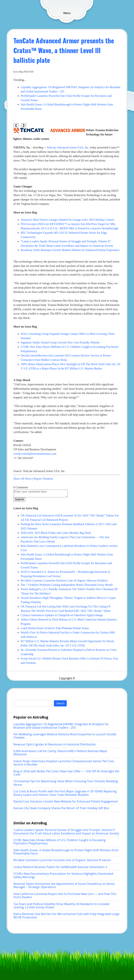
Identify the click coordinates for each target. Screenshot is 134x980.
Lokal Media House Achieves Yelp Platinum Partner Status (55, 628)
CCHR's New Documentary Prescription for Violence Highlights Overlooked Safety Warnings (63, 875)
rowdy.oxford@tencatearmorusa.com (35, 454)
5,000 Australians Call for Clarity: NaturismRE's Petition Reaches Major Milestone (60, 753)
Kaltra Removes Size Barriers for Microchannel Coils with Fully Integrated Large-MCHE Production (67, 916)
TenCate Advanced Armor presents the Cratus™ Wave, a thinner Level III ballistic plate (64, 50)
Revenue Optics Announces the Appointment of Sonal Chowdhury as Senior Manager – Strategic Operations (64, 885)
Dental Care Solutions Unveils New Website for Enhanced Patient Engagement (66, 801)
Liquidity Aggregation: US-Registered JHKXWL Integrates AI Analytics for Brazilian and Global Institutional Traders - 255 (61, 726)
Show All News (22, 479)
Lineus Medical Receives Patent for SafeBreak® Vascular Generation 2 (60, 867)
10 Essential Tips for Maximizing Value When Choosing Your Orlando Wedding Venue (66, 783)
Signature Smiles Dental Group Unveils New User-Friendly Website (60, 342)
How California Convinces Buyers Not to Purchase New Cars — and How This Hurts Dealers (65, 895)
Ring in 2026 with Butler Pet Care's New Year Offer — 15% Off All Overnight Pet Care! (66, 773)
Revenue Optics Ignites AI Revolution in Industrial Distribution (55, 744)
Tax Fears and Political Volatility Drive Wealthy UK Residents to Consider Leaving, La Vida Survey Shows (62, 906)
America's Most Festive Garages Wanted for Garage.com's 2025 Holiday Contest (67, 220)
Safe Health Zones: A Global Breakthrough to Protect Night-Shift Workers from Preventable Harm (66, 852)
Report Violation (43, 479)
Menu (67, 13)
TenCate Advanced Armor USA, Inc (68, 147)
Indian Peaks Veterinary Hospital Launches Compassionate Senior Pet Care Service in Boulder (64, 763)
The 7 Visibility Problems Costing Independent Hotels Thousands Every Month (67, 585)
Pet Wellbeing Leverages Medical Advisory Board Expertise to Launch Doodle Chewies (65, 736)
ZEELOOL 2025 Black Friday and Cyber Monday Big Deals (56, 533)
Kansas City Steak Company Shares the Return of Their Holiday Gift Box (61, 808)
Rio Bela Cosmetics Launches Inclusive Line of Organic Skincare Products (64, 580)
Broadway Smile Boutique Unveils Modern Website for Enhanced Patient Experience (70, 250)
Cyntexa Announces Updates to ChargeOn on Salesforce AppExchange (62, 615)
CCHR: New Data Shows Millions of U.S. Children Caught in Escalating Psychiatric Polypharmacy (59, 842)
